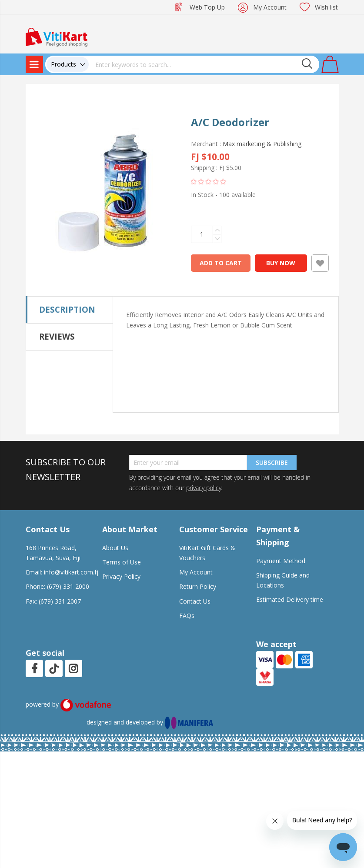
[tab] (69, 310)
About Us (115, 548)
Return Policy (198, 586)
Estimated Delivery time (290, 599)
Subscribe (272, 462)
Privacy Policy (121, 576)
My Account (270, 7)
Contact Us (195, 601)
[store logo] (57, 36)
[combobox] (204, 64)
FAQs (187, 616)
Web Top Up (207, 7)
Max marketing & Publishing (262, 144)
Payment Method (281, 561)
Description (67, 309)
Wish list (326, 7)
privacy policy (204, 488)
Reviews (57, 336)
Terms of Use (122, 562)
